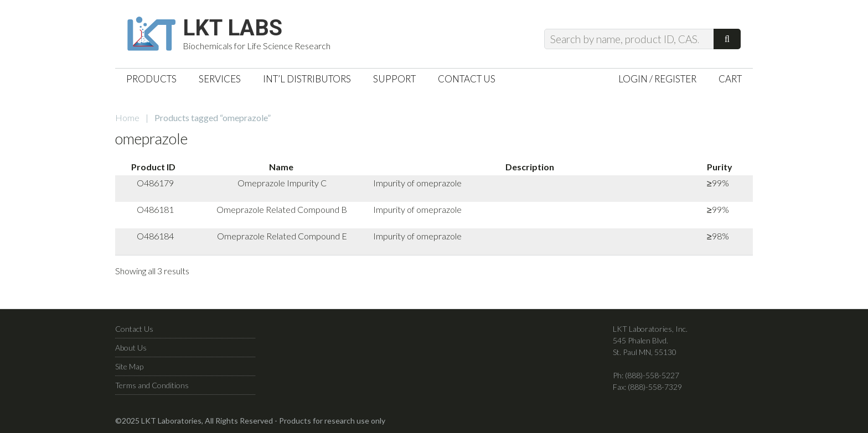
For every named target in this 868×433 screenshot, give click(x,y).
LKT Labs (232, 28)
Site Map (129, 366)
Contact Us (134, 329)
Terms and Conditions (152, 385)
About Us (131, 348)
